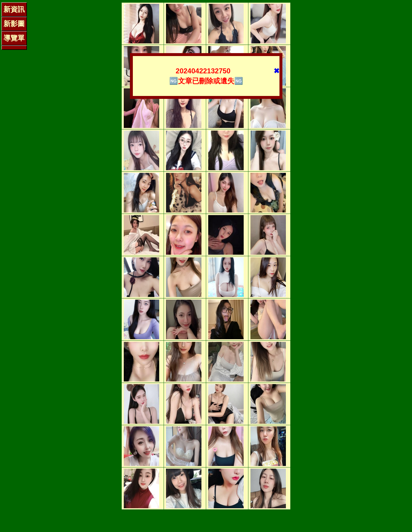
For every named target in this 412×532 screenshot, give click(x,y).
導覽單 (14, 38)
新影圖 (14, 24)
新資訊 (14, 9)
